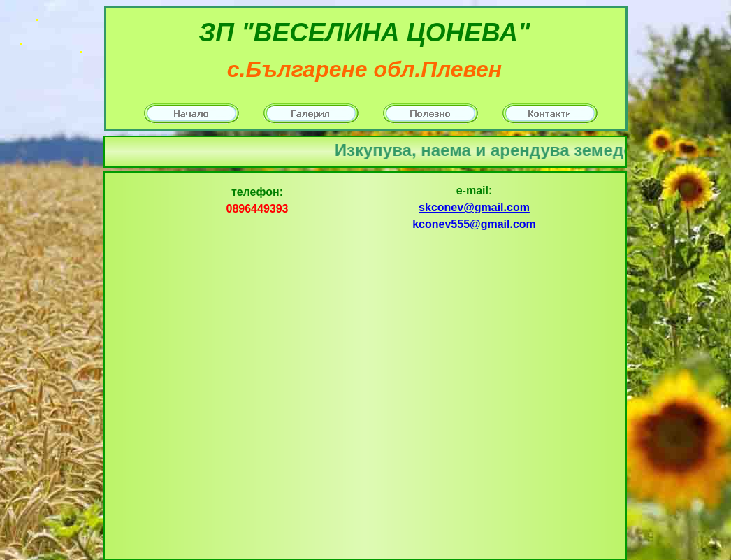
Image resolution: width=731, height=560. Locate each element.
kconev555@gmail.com (474, 224)
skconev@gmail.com (474, 207)
